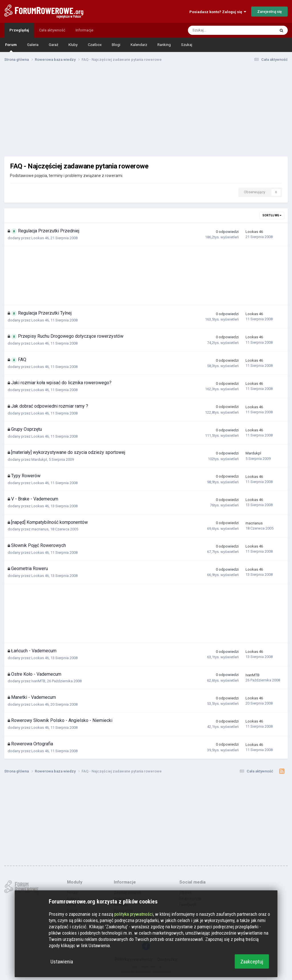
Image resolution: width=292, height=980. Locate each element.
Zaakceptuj (252, 962)
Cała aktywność (52, 30)
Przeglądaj (19, 30)
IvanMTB (38, 681)
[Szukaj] (219, 30)
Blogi (116, 45)
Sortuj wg (272, 215)
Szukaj (187, 45)
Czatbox (95, 45)
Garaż (53, 45)
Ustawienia (62, 962)
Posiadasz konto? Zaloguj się (218, 12)
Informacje (84, 30)
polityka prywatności (134, 914)
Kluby (73, 45)
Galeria (33, 45)
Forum (11, 47)
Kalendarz (139, 45)
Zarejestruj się (269, 12)
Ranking (164, 45)
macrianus (40, 529)
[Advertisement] (146, 111)
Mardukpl (39, 459)
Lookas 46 (40, 238)
